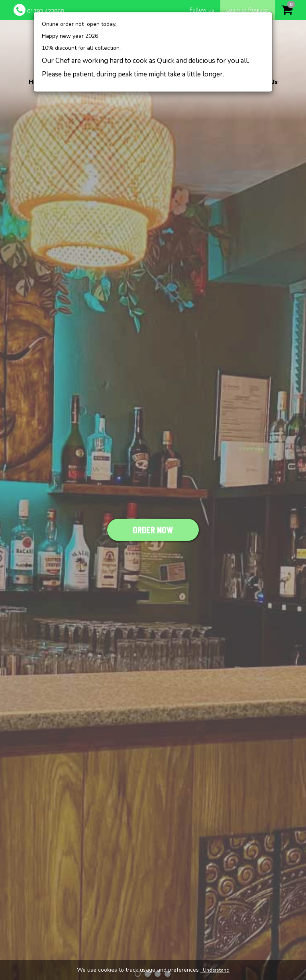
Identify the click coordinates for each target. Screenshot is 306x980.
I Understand (215, 970)
